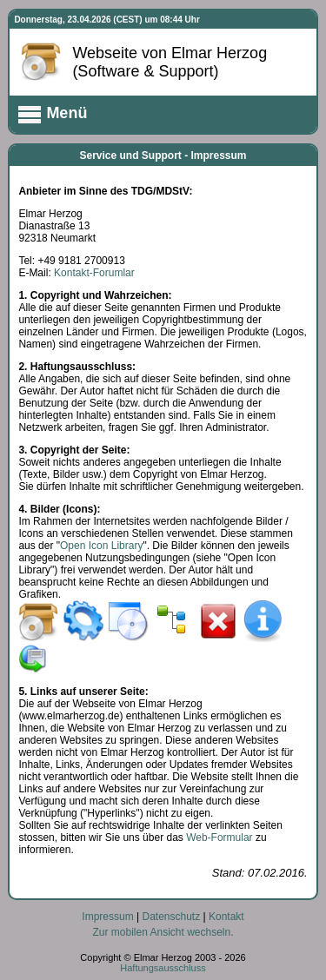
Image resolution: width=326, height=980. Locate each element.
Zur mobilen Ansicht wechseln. (163, 932)
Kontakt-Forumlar (94, 273)
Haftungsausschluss (163, 968)
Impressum (107, 917)
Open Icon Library (101, 546)
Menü (52, 114)
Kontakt (226, 917)
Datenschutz (171, 917)
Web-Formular (219, 838)
